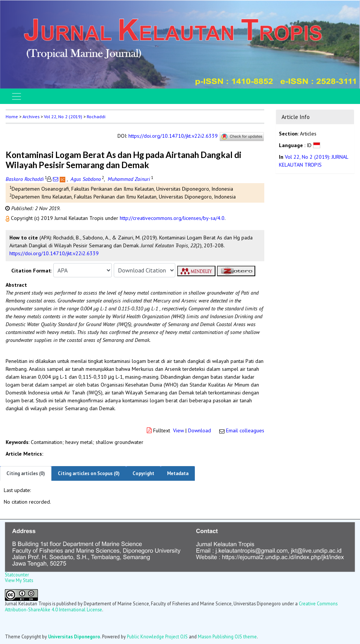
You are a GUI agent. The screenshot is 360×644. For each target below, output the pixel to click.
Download (200, 430)
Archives (31, 117)
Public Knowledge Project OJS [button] (157, 636)
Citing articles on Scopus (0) (89, 473)
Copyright (143, 473)
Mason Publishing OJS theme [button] (227, 636)
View (178, 430)
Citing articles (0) (26, 473)
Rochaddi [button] (96, 117)
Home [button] (12, 117)
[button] (8, 218)
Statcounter (17, 575)
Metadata (178, 473)
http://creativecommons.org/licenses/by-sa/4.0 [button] (172, 218)
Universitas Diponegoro (74, 636)
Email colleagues (245, 430)
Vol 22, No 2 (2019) (63, 117)
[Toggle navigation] (17, 96)
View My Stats (19, 580)
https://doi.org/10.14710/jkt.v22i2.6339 (173, 136)
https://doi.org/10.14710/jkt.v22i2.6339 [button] (54, 253)
